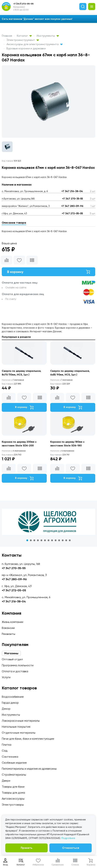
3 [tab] (34, 540)
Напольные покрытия (16, 727)
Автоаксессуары (13, 799)
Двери (6, 781)
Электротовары (13, 805)
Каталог (24, 36)
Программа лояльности (18, 665)
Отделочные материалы (19, 733)
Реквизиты (8, 634)
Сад (5, 751)
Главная (7, 36)
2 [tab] (31, 540)
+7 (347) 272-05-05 (23, 4)
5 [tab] (41, 540)
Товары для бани (13, 787)
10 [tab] (59, 540)
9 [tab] (56, 540)
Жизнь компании (12, 622)
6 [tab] (45, 540)
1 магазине (13, 380)
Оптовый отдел (12, 659)
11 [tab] (63, 540)
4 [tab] (38, 540)
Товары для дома (13, 793)
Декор (6, 709)
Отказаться (71, 848)
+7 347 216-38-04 (72, 191)
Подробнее (68, 838)
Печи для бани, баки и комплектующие (28, 739)
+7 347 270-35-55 (72, 199)
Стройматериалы (14, 775)
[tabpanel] (48, 522)
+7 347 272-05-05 (72, 213)
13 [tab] (70, 540)
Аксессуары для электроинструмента (35, 44)
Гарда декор (10, 703)
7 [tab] (48, 540)
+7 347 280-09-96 (72, 206)
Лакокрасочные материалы (21, 721)
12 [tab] (66, 540)
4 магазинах (14, 451)
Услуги (6, 677)
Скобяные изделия (14, 763)
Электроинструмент (23, 40)
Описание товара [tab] (14, 223)
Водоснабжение (13, 697)
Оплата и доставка (15, 671)
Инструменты (48, 36)
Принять (27, 848)
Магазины (11, 653)
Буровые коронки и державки (26, 48)
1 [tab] (27, 540)
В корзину (48, 272)
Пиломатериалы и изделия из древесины (29, 769)
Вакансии (8, 628)
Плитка (7, 745)
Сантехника (10, 757)
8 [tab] (52, 540)
